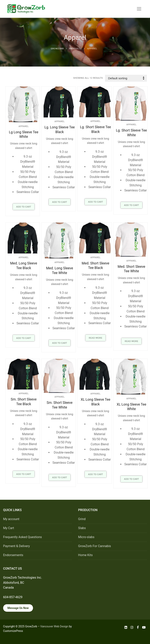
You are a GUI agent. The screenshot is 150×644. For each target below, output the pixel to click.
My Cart (9, 528)
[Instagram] (132, 627)
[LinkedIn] (126, 627)
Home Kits (85, 555)
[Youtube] (144, 627)
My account (11, 519)
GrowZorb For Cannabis (95, 546)
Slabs (82, 528)
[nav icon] (139, 9)
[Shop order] (126, 78)
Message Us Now (18, 608)
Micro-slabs (86, 537)
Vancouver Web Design (54, 626)
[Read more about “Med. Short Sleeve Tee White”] (132, 341)
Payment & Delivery (17, 546)
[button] (24, 207)
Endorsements (13, 555)
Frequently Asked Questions (22, 537)
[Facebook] (138, 627)
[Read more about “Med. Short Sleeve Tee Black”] (96, 338)
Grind (82, 519)
